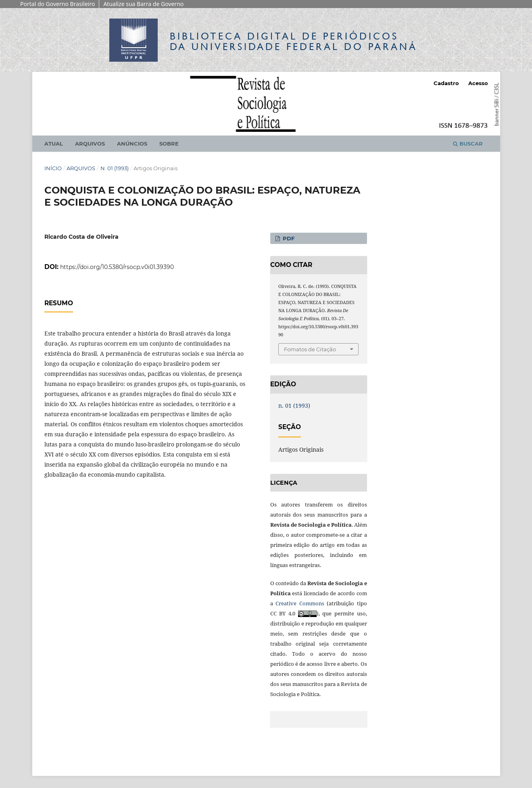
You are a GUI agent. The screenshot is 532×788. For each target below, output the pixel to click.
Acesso (478, 83)
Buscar (468, 144)
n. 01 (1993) (115, 168)
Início (53, 168)
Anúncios (132, 144)
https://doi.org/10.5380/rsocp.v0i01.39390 (117, 267)
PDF (288, 238)
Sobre (169, 144)
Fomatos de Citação (310, 349)
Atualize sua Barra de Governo (143, 4)
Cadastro (446, 83)
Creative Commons (300, 603)
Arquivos (90, 144)
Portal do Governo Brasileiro (57, 4)
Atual (54, 144)
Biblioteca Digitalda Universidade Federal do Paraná (294, 41)
